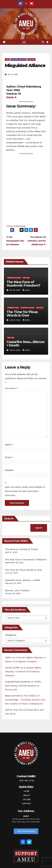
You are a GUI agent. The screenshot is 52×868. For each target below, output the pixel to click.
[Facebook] (23, 842)
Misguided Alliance (25, 65)
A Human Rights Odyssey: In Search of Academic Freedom (23, 672)
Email (9, 457)
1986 (7, 59)
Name (9, 445)
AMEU (26, 290)
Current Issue (13, 308)
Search (9, 519)
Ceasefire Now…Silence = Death (26, 344)
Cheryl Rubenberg (16, 226)
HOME (27, 791)
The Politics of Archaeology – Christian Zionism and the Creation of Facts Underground (25, 700)
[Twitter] (29, 842)
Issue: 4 (11, 97)
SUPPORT (27, 804)
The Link (31, 59)
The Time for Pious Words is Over (22, 314)
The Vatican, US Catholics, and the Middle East (37, 241)
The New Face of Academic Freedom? (23, 284)
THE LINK (27, 799)
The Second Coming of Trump (21, 549)
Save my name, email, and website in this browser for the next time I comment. (25, 491)
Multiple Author (14, 278)
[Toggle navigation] (24, 42)
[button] (43, 42)
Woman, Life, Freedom (17, 590)
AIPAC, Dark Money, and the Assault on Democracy (23, 686)
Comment (11, 388)
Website (9, 470)
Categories (11, 635)
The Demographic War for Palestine (15, 241)
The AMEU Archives (19, 59)
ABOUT (27, 795)
